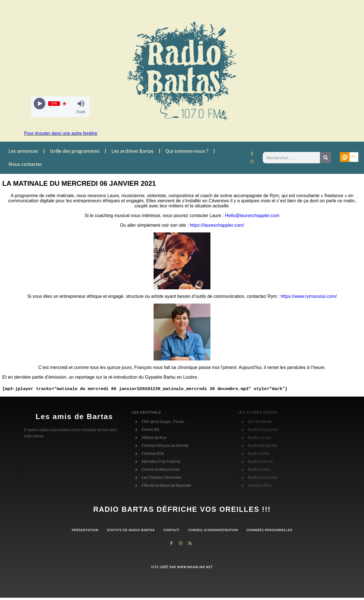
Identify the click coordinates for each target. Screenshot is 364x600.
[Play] (40, 104)
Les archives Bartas (133, 151)
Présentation (85, 530)
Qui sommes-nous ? (187, 151)
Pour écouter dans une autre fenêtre (61, 133)
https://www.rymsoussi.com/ (308, 296)
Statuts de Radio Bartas (131, 530)
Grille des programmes (75, 151)
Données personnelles (269, 530)
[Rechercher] (326, 158)
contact (171, 530)
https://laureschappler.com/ (217, 225)
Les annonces (23, 151)
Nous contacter (25, 164)
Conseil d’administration (213, 530)
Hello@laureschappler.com (252, 216)
